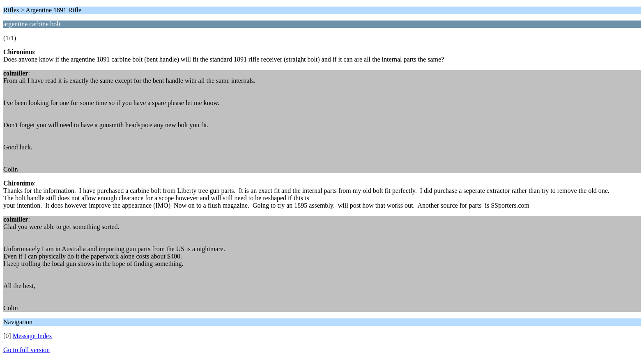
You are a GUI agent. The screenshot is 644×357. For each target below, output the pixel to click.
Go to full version (26, 350)
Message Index (32, 336)
